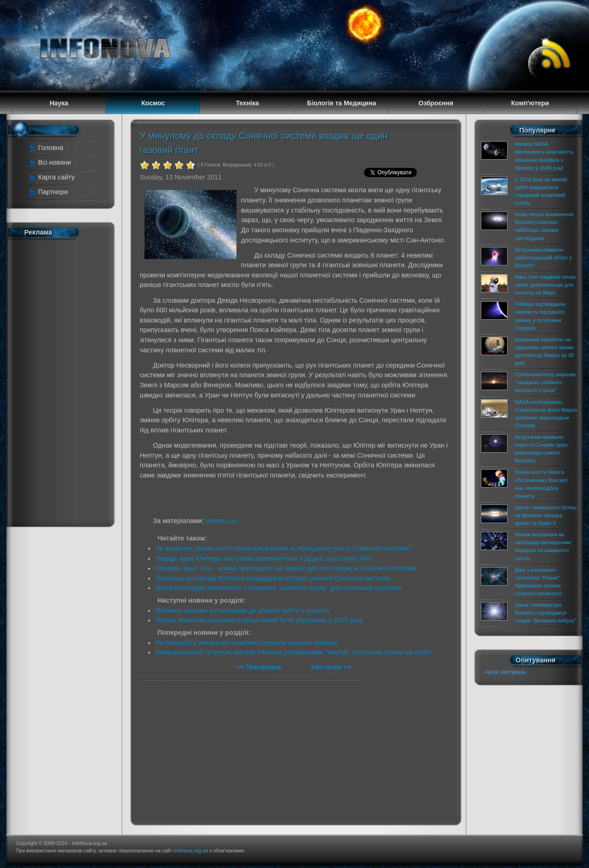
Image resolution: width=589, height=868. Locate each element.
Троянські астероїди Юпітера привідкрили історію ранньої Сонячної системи (272, 578)
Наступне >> (331, 667)
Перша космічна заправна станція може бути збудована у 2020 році (259, 620)
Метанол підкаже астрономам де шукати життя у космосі (242, 610)
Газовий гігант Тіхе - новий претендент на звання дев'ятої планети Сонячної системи (285, 568)
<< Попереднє (260, 667)
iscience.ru (222, 521)
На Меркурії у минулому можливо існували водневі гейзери (246, 643)
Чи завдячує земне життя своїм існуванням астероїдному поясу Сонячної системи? (283, 548)
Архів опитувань (505, 672)
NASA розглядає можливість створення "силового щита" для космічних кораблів (278, 588)
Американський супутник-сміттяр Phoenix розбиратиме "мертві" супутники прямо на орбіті (293, 652)
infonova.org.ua (191, 851)
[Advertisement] (65, 381)
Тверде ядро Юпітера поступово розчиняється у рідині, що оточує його (264, 558)
